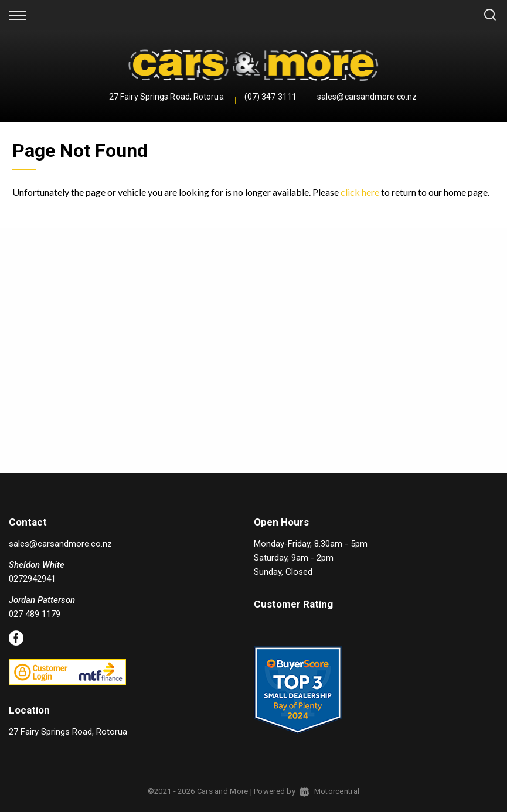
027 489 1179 (35, 614)
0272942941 (32, 579)
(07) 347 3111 (270, 97)
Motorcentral (329, 791)
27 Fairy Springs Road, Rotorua (166, 97)
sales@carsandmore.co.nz (367, 97)
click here (360, 192)
